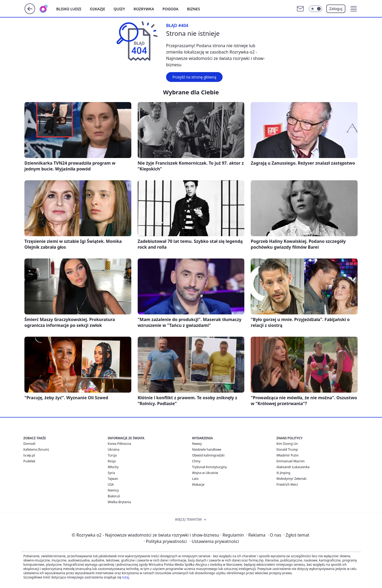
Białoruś (114, 496)
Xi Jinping (283, 473)
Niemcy (113, 490)
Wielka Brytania (119, 502)
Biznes (194, 9)
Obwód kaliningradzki (208, 455)
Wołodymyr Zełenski (292, 479)
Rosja (112, 461)
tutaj (125, 577)
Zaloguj (336, 9)
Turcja (112, 455)
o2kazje (98, 9)
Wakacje (198, 484)
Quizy (119, 9)
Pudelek (29, 461)
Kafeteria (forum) (36, 449)
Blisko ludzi (69, 9)
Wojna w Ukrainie (205, 473)
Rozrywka (144, 9)
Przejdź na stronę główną (194, 77)
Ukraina (114, 449)
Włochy (113, 467)
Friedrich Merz (287, 484)
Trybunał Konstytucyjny (209, 467)
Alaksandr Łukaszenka (293, 467)
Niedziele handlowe (207, 449)
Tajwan (113, 479)
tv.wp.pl (29, 455)
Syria (111, 473)
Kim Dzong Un (287, 444)
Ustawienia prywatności (214, 541)
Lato (195, 479)
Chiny (196, 461)
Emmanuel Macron (290, 461)
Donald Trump (287, 449)
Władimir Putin (287, 455)
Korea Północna (119, 444)
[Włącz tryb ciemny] (315, 9)
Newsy (197, 444)
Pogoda (171, 9)
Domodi (29, 444)
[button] (354, 9)
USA (111, 484)
